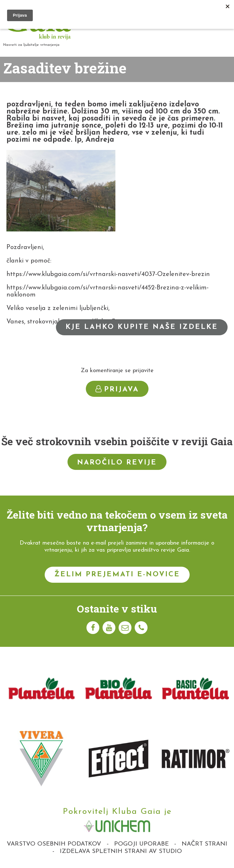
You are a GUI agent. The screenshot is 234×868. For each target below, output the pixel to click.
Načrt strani (204, 844)
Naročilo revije (117, 463)
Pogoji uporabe (141, 844)
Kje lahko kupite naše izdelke (142, 327)
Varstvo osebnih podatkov (54, 844)
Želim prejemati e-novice (117, 575)
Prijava (117, 389)
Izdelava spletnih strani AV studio (121, 851)
